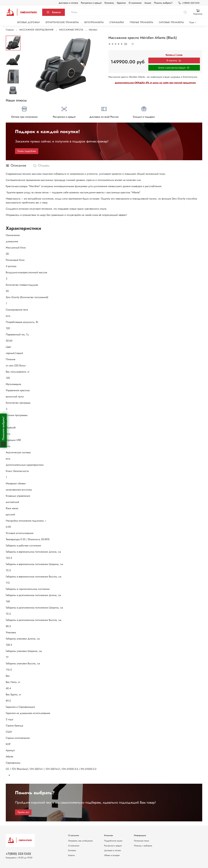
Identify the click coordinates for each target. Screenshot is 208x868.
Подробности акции (113, 841)
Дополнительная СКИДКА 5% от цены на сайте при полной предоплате (155, 83)
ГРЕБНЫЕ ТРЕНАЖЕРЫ (141, 22)
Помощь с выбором (143, 846)
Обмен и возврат (112, 855)
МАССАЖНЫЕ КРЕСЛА (71, 30)
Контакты (109, 3)
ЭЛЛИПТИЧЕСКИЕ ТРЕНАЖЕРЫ (62, 22)
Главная (10, 30)
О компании (135, 3)
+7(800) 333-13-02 (189, 3)
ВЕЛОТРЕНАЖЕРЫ (94, 22)
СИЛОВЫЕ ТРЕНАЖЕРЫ (171, 22)
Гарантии (121, 3)
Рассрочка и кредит (91, 3)
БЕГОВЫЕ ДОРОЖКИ (28, 22)
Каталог (54, 12)
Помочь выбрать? (163, 3)
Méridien (93, 30)
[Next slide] (13, 90)
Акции (148, 3)
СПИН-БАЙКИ (117, 22)
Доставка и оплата (68, 3)
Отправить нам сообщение (80, 841)
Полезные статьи (141, 841)
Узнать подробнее (27, 151)
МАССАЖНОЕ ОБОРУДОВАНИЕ (36, 30)
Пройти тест (23, 812)
